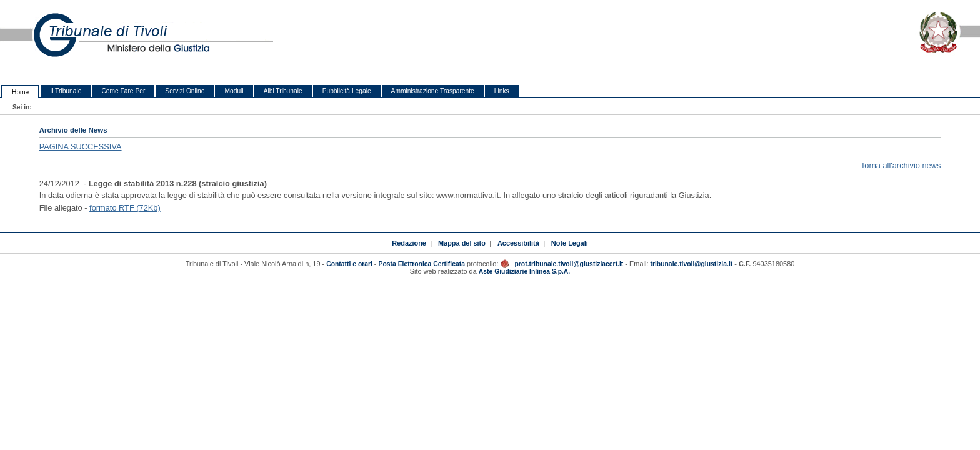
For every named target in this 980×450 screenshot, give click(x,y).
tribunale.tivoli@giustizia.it (691, 264)
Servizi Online (185, 91)
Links (502, 91)
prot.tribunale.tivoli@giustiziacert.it (569, 264)
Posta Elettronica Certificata (422, 264)
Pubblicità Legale (347, 91)
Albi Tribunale (283, 91)
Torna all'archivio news (901, 165)
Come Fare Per (123, 91)
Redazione (409, 243)
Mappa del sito (462, 243)
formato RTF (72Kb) (125, 208)
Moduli (234, 91)
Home (20, 92)
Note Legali (570, 243)
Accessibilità (518, 243)
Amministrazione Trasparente (433, 91)
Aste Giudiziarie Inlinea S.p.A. (524, 272)
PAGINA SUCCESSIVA (81, 147)
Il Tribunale (66, 91)
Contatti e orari (350, 264)
